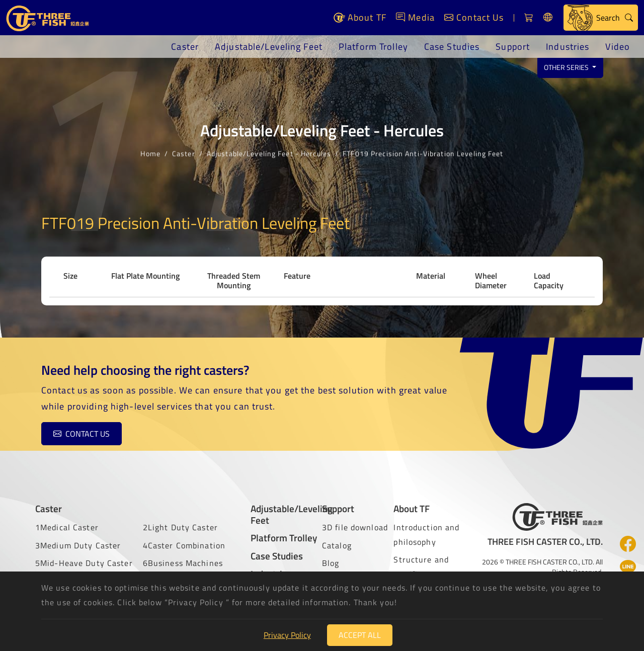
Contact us (82, 434)
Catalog (337, 545)
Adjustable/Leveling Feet (269, 47)
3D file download (355, 527)
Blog (331, 563)
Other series (567, 67)
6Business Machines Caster (183, 570)
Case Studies (452, 47)
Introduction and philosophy (426, 535)
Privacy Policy (287, 635)
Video (618, 47)
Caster (185, 47)
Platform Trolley (373, 47)
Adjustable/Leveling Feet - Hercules (269, 152)
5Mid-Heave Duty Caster (84, 563)
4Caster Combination (184, 545)
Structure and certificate (421, 567)
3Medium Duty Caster (78, 545)
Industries (568, 47)
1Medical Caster (67, 527)
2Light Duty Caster (180, 527)
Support (513, 47)
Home (150, 152)
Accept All (360, 635)
